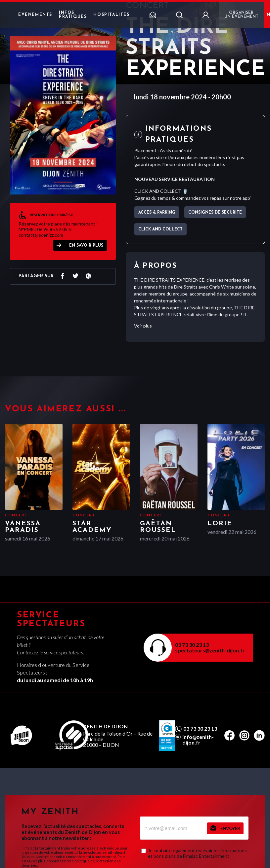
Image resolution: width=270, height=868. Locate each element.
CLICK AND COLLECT (160, 229)
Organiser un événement (241, 15)
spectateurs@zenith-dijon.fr (210, 650)
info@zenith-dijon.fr (198, 740)
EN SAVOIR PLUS (86, 246)
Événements (35, 15)
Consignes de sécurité (215, 213)
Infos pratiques (73, 15)
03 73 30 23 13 (192, 645)
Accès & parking (157, 213)
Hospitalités (111, 15)
